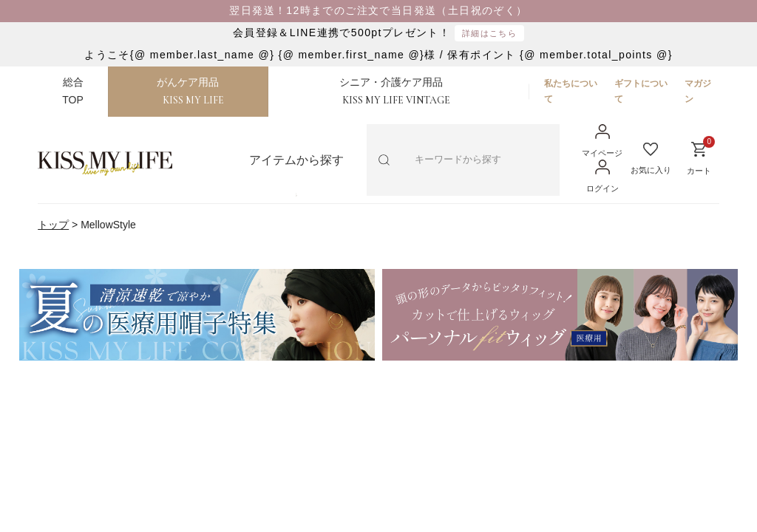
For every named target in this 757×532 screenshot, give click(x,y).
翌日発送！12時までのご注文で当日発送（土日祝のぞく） (378, 10)
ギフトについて (641, 91)
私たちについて (571, 91)
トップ (53, 225)
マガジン (698, 91)
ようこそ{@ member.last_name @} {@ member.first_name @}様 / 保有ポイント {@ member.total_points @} (378, 55)
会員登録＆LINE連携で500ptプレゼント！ (378, 33)
